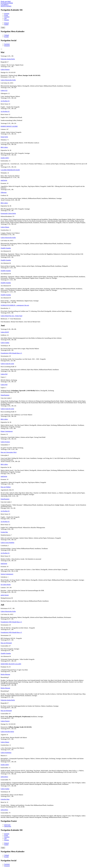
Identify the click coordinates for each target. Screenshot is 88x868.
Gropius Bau (4, 532)
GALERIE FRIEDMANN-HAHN (10, 170)
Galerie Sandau (5, 343)
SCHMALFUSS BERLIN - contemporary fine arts (15, 305)
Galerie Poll (4, 374)
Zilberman (4, 192)
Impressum (7, 825)
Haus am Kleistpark (6, 643)
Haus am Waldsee (6, 487)
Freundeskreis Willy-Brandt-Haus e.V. (11, 353)
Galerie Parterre (5, 69)
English (6, 24)
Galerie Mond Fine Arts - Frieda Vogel (11, 316)
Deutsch (6, 23)
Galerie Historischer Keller (8, 80)
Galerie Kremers (5, 442)
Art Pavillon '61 (5, 101)
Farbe (3, 28)
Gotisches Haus (5, 799)
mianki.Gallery (5, 158)
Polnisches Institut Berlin (8, 59)
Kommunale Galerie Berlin (8, 213)
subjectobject (4, 777)
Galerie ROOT (5, 332)
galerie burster (5, 595)
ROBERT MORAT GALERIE (9, 126)
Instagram (7, 46)
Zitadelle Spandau (6, 248)
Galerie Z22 (4, 90)
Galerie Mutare (5, 227)
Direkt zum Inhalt (6, 1)
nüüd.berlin (4, 180)
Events (6, 15)
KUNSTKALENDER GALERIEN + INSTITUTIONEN (7, 5)
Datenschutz (8, 826)
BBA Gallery (4, 147)
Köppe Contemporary (7, 431)
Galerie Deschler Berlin (7, 732)
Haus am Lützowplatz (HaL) (9, 452)
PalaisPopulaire (5, 395)
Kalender (7, 14)
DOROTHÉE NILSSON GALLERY (11, 664)
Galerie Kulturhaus (6, 753)
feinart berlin (4, 137)
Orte (5, 18)
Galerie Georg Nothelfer (7, 543)
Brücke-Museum (5, 674)
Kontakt (6, 37)
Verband (6, 35)
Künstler (7, 20)
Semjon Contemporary (7, 574)
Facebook (7, 44)
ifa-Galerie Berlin (6, 585)
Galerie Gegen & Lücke (7, 364)
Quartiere (7, 17)
